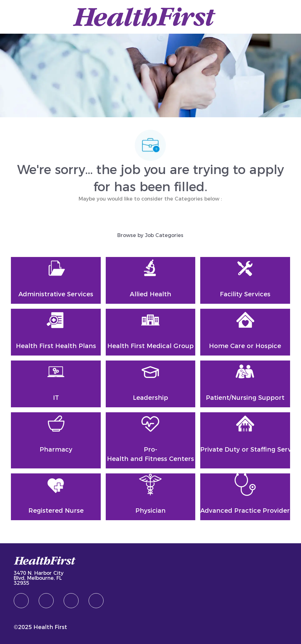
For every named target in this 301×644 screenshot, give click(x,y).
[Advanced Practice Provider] (245, 497)
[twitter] (71, 601)
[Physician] (150, 497)
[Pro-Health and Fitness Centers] (150, 440)
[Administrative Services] (56, 280)
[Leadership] (150, 384)
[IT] (56, 384)
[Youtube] (96, 601)
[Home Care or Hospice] (245, 332)
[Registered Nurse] (56, 497)
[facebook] (21, 601)
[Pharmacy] (56, 440)
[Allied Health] (150, 280)
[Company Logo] (144, 16)
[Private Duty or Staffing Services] (245, 440)
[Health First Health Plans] (56, 332)
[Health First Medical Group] (150, 332)
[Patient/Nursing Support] (245, 384)
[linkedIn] (46, 601)
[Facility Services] (245, 280)
